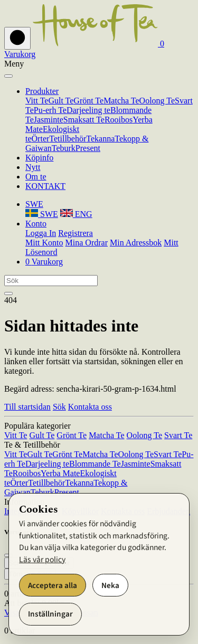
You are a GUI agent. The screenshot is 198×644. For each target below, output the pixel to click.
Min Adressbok (136, 243)
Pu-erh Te (50, 110)
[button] (34, 204)
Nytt (33, 167)
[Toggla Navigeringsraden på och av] (17, 38)
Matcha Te (121, 101)
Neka (110, 585)
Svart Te (178, 435)
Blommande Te (95, 464)
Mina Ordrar (87, 243)
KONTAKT (45, 186)
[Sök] (51, 281)
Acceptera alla (53, 585)
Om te (36, 177)
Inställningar (50, 614)
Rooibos (119, 120)
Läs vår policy (42, 560)
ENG (76, 214)
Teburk (64, 148)
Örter (41, 139)
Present (88, 148)
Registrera (76, 233)
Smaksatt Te (84, 120)
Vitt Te (37, 101)
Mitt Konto (44, 243)
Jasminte (49, 120)
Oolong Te (157, 101)
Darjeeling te (88, 110)
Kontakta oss (90, 407)
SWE (42, 214)
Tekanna (100, 139)
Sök (59, 407)
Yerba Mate (60, 473)
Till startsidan (27, 407)
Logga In (41, 233)
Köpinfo (39, 158)
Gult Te (61, 101)
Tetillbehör (68, 139)
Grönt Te (88, 101)
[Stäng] (8, 76)
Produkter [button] (42, 91)
